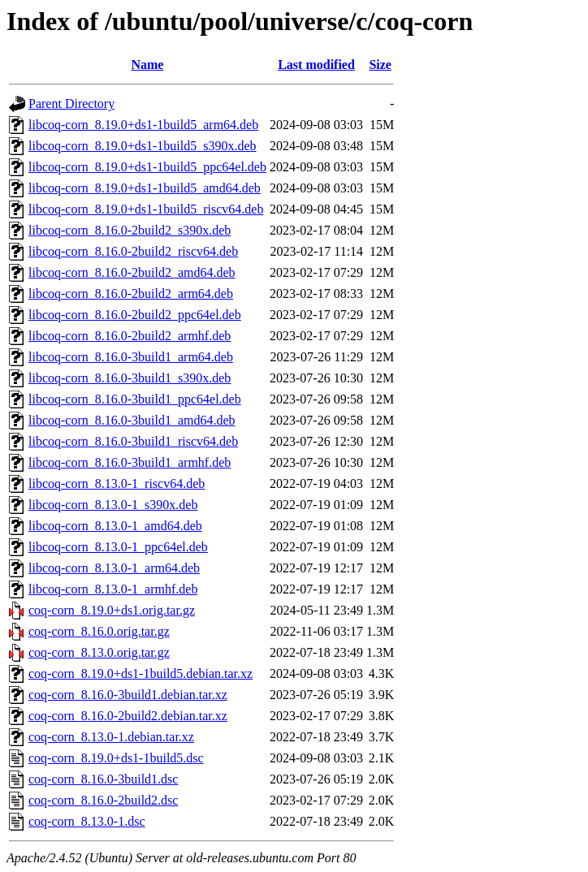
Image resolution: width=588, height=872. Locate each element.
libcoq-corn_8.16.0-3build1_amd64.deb (132, 420)
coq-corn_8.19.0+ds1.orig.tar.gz (112, 610)
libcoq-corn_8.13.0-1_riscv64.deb (117, 483)
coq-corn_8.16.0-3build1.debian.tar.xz (128, 695)
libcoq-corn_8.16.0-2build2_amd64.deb (132, 272)
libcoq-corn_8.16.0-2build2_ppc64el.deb (135, 315)
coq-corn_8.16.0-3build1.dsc (103, 779)
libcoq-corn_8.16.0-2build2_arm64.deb (131, 294)
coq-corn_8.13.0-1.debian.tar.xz (111, 737)
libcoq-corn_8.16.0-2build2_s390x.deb (130, 230)
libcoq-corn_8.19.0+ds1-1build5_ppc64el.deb (147, 167)
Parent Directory (71, 104)
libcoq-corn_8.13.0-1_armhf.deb (113, 589)
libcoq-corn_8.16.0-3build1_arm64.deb (131, 357)
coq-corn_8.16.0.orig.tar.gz (99, 631)
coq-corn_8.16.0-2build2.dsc (103, 800)
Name (147, 65)
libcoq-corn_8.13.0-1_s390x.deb (113, 505)
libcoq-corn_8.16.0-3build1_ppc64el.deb (135, 399)
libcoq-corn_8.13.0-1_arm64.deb (114, 568)
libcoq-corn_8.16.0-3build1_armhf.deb (130, 462)
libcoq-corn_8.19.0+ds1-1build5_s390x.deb (143, 146)
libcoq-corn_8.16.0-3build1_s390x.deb (130, 378)
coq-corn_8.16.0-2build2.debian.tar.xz (128, 716)
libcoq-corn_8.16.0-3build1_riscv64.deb (133, 441)
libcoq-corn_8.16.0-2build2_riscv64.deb (133, 251)
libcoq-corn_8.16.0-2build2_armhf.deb (130, 336)
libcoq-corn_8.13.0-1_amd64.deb (115, 526)
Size (380, 65)
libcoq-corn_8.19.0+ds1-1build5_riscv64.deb (146, 209)
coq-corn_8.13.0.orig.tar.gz (99, 652)
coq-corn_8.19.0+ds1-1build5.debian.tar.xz (141, 673)
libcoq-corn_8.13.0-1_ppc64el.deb (118, 547)
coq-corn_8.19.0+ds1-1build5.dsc (116, 758)
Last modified (316, 65)
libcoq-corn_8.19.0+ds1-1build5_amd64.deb (145, 188)
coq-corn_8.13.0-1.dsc (87, 821)
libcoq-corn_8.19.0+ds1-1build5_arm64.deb (143, 125)
